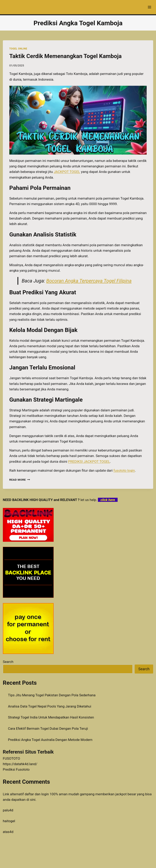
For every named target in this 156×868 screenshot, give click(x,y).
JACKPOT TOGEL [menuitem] (67, 172)
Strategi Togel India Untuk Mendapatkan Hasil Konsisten (51, 717)
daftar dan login (37, 794)
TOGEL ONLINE (18, 49)
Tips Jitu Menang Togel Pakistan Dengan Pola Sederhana (52, 695)
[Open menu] (149, 7)
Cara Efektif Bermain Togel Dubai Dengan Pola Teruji (48, 728)
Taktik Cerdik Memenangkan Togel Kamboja (66, 56)
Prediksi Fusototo (16, 769)
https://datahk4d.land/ (20, 764)
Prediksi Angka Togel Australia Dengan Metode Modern (50, 740)
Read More (20, 480)
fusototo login (124, 470)
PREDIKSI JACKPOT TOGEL (89, 461)
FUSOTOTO (11, 758)
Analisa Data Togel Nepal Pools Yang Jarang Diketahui (50, 706)
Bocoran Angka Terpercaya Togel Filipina (89, 281)
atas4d (8, 832)
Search (8, 662)
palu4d (8, 810)
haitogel (9, 821)
